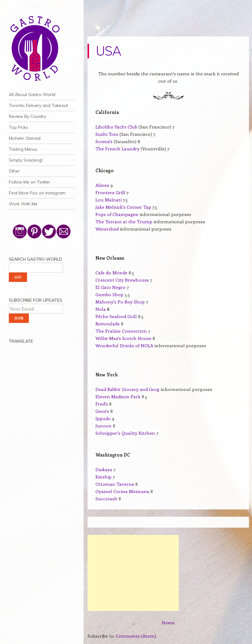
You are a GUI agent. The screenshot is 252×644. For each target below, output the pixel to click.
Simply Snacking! (26, 160)
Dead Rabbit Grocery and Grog (127, 389)
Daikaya (104, 469)
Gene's (102, 411)
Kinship (104, 477)
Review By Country (27, 116)
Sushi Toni (107, 134)
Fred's (102, 404)
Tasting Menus (23, 149)
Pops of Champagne (117, 214)
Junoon (104, 426)
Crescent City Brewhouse (122, 280)
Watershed (107, 229)
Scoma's (104, 141)
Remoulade (108, 324)
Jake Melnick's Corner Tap (123, 207)
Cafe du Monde (111, 272)
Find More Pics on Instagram (37, 193)
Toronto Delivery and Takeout (38, 105)
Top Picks (18, 127)
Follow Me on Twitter (29, 182)
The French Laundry (117, 149)
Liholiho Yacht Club (116, 127)
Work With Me (23, 204)
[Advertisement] (133, 573)
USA (108, 51)
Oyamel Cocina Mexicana (122, 491)
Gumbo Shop (109, 294)
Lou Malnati (109, 200)
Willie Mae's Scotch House (123, 338)
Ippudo (103, 418)
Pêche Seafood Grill (116, 316)
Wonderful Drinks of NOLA (124, 345)
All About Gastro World (32, 94)
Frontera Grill (110, 192)
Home (168, 622)
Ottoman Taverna (115, 484)
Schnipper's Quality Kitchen (125, 433)
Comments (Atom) (136, 636)
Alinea (102, 185)
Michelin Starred (25, 138)
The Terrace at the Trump (124, 221)
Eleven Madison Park (118, 396)
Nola (101, 309)
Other (14, 171)
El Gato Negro (110, 287)
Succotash (106, 498)
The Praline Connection (121, 331)
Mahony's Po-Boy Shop (120, 302)
